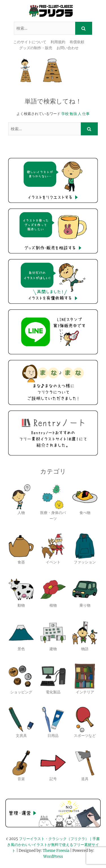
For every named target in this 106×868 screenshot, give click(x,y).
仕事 (86, 114)
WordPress (53, 857)
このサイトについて (30, 42)
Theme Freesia (56, 851)
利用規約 (58, 42)
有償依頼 (77, 42)
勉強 (73, 114)
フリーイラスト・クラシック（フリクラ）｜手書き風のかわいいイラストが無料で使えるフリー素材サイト (53, 845)
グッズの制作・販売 (36, 48)
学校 (65, 114)
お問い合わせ (68, 48)
